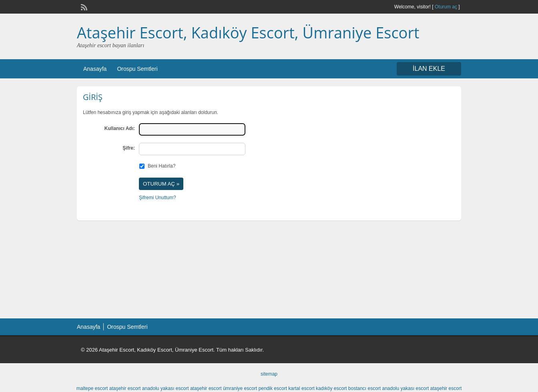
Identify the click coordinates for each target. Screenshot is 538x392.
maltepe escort (92, 388)
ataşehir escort (125, 388)
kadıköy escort (331, 388)
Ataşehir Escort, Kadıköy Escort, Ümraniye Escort (248, 32)
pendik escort (273, 388)
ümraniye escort (240, 388)
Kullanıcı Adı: (120, 128)
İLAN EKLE (429, 69)
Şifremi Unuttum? (158, 198)
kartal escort (301, 388)
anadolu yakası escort (166, 388)
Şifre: (129, 148)
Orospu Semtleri (137, 69)
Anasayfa (95, 69)
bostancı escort (364, 388)
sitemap (269, 374)
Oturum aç (447, 7)
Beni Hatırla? (162, 166)
